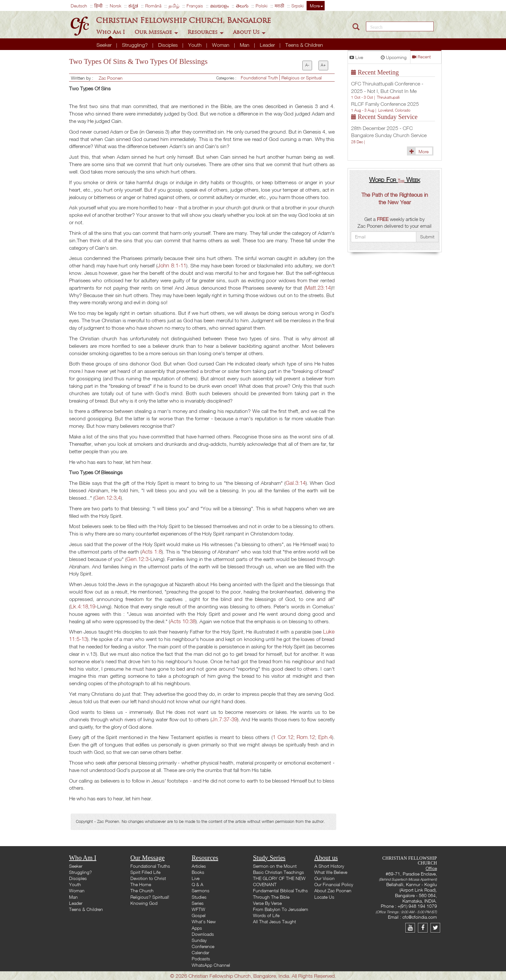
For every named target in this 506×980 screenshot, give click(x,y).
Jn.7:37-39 (224, 719)
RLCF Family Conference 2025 (385, 104)
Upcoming (394, 57)
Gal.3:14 (296, 483)
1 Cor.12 (283, 737)
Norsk (116, 6)
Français (195, 6)
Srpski (298, 6)
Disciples (169, 45)
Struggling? (136, 45)
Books (198, 872)
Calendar (200, 952)
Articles (199, 866)
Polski (262, 6)
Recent (421, 57)
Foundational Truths (150, 866)
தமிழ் (174, 6)
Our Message (156, 32)
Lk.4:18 (79, 606)
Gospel (199, 915)
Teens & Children (304, 45)
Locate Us (324, 897)
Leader (268, 45)
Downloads (203, 934)
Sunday (199, 940)
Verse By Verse (267, 903)
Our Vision (324, 878)
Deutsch (79, 6)
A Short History (329, 866)
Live (356, 57)
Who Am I (111, 32)
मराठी (279, 6)
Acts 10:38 (183, 621)
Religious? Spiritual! (150, 897)
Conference (203, 946)
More (316, 6)
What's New (204, 921)
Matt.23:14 (318, 288)
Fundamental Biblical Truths (280, 890)
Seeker (105, 45)
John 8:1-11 (172, 265)
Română (153, 6)
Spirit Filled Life (145, 872)
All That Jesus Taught (274, 921)
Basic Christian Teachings (278, 872)
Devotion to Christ (148, 878)
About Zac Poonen (333, 890)
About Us (249, 32)
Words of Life (266, 915)
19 (92, 606)
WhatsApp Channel (211, 965)
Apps (197, 928)
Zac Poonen (111, 78)
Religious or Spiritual (302, 78)
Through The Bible (271, 897)
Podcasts (201, 959)
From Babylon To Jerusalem (281, 909)
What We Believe (331, 872)
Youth (196, 45)
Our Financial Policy (334, 884)
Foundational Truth (260, 78)
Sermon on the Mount (275, 866)
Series (198, 903)
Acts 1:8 (152, 551)
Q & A (197, 884)
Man (245, 45)
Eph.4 (325, 737)
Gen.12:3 (106, 498)
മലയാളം (219, 6)
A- (307, 65)
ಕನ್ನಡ (133, 6)
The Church (142, 890)
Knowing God (144, 903)
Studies (199, 897)
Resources (206, 32)
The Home (141, 884)
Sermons (201, 890)
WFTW (198, 909)
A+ (323, 65)
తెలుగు (242, 6)
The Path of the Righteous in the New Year (395, 198)
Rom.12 (306, 737)
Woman (221, 45)
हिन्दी (98, 6)
